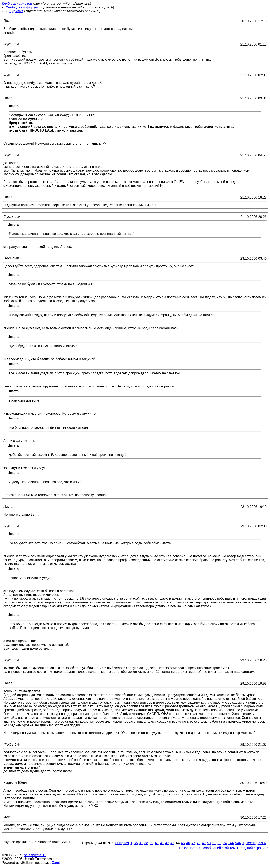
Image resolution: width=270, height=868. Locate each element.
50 (209, 843)
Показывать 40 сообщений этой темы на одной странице (224, 848)
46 (188, 843)
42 (167, 843)
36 (136, 843)
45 (183, 843)
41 (162, 843)
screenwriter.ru (35, 855)
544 (238, 843)
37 (141, 843)
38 (146, 843)
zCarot (55, 863)
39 (151, 843)
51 (214, 843)
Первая (122, 843)
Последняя (256, 843)
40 (157, 843)
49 (204, 843)
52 (220, 843)
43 (172, 843)
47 (193, 843)
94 (225, 843)
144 (231, 843)
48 (198, 843)
